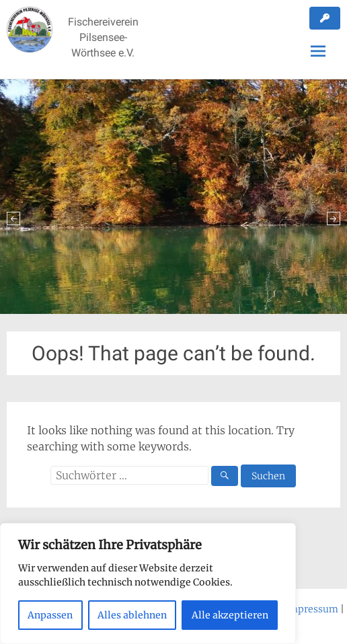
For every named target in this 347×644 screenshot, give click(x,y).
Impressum (311, 609)
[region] (148, 583)
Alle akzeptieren (230, 615)
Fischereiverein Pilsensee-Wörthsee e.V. (103, 37)
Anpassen (50, 615)
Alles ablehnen (132, 615)
